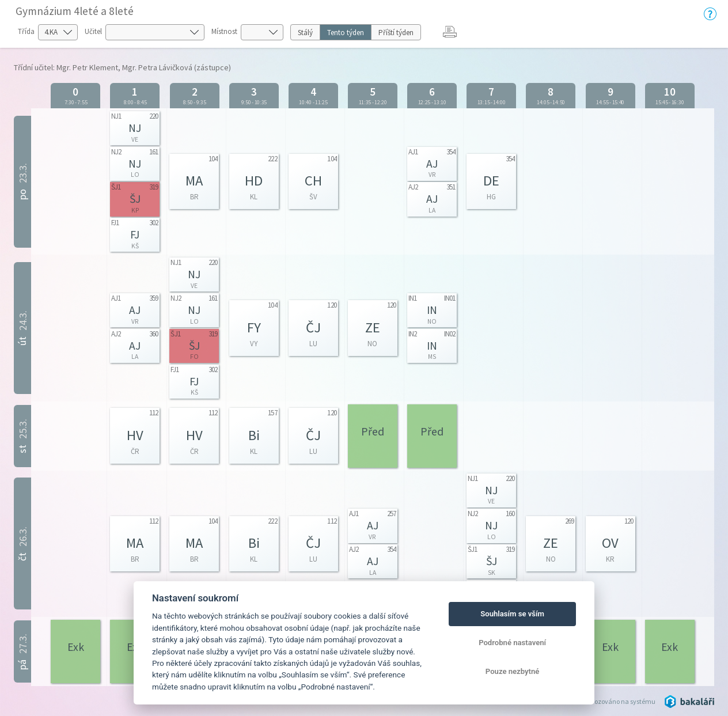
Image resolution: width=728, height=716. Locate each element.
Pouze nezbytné (513, 671)
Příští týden (396, 33)
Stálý (305, 33)
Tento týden (346, 33)
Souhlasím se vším (512, 614)
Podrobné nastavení (512, 643)
